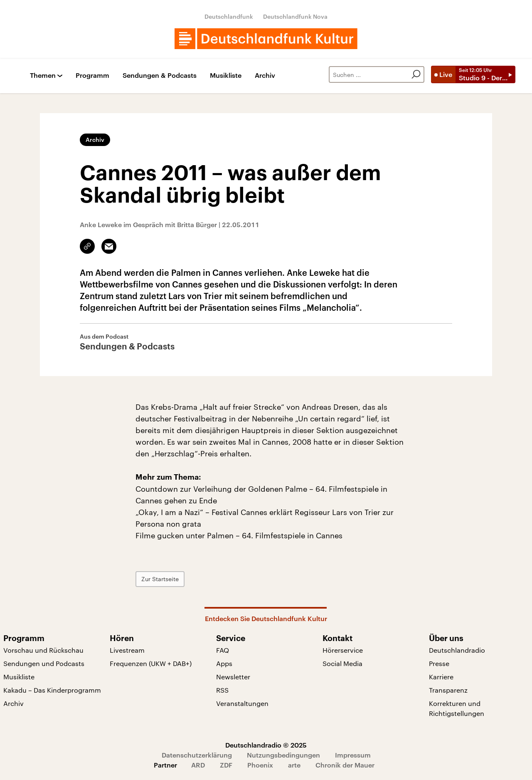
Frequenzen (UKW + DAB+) (151, 663)
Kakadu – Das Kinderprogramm (52, 690)
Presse (439, 663)
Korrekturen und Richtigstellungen (457, 708)
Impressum (353, 755)
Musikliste (226, 76)
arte (294, 765)
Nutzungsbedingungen (283, 755)
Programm (92, 76)
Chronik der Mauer (345, 765)
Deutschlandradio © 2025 (266, 745)
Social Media (342, 663)
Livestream (127, 650)
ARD (198, 765)
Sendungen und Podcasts (44, 663)
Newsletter (233, 677)
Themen (43, 76)
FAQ (223, 650)
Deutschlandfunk (229, 16)
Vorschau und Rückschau (43, 650)
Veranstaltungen (242, 703)
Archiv (265, 76)
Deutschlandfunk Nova (295, 16)
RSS (222, 690)
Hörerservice (343, 650)
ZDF (226, 765)
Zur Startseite (160, 579)
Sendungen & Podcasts (160, 76)
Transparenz (448, 690)
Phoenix (260, 765)
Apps (224, 663)
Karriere (441, 677)
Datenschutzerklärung (197, 755)
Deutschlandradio (457, 650)
